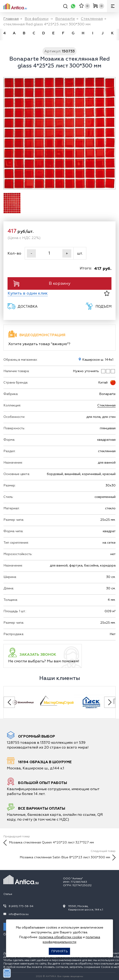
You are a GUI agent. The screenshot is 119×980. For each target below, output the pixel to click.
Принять (59, 951)
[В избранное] (107, 293)
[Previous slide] (9, 702)
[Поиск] (65, 7)
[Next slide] (110, 702)
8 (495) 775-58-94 (21, 906)
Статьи (8, 894)
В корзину (42, 284)
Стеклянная (106, 405)
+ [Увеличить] (67, 253)
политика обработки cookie (60, 937)
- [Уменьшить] (31, 253)
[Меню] (113, 6)
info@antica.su (19, 914)
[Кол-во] (49, 253)
